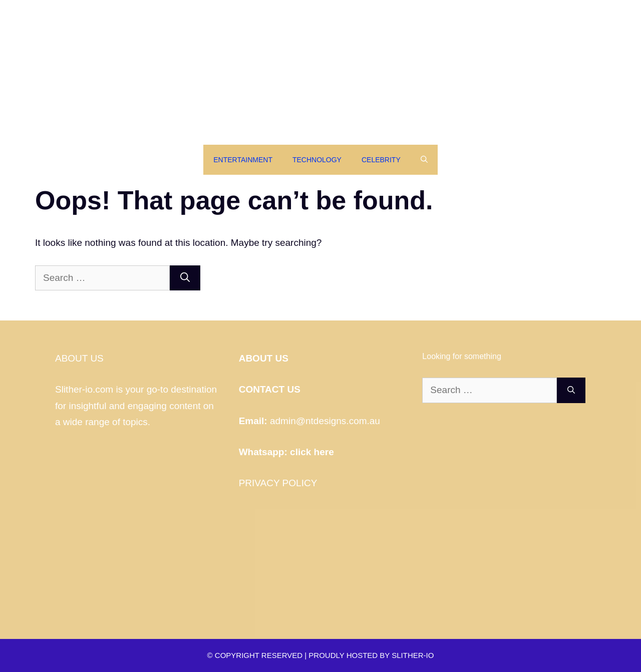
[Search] (185, 278)
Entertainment (243, 160)
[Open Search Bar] (424, 160)
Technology (317, 160)
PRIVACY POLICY (278, 483)
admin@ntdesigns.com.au (325, 421)
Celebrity (381, 160)
